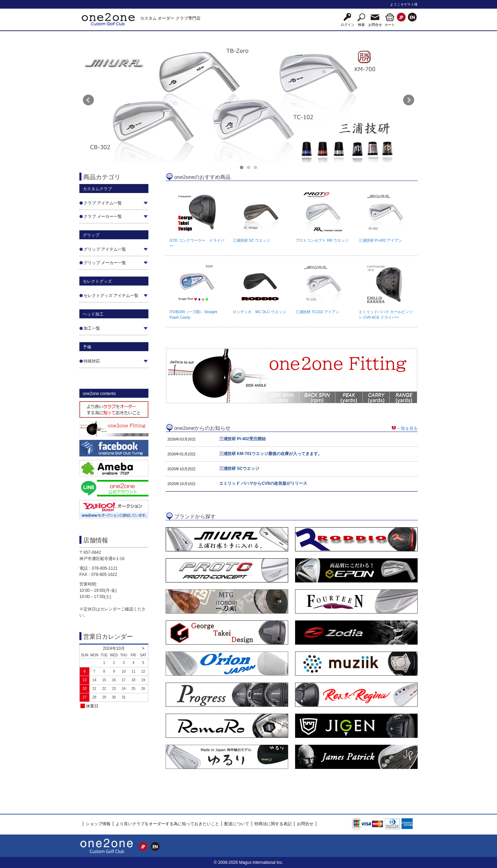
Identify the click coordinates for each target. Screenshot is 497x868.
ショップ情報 (98, 824)
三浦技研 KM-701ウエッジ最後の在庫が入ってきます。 (271, 454)
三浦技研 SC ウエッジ (251, 240)
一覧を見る (407, 428)
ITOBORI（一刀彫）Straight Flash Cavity (193, 315)
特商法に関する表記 (273, 824)
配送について (237, 824)
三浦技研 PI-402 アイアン (381, 240)
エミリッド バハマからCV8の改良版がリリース (263, 483)
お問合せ (305, 824)
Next (409, 100)
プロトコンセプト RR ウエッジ (322, 240)
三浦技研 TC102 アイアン (317, 312)
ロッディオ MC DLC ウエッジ (259, 312)
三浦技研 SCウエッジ (239, 469)
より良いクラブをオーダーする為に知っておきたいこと (167, 824)
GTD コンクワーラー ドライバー (197, 243)
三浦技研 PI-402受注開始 (242, 439)
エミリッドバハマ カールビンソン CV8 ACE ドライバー (386, 315)
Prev (88, 100)
